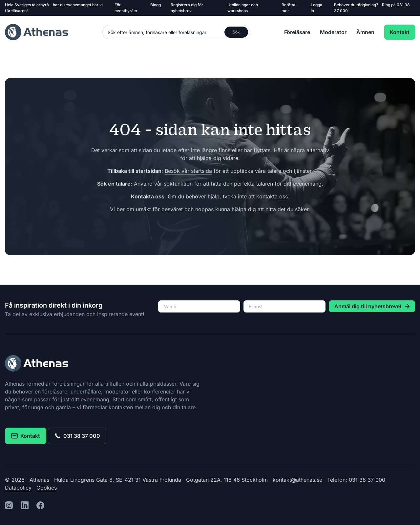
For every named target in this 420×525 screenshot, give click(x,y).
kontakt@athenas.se (297, 480)
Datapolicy (18, 488)
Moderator (333, 32)
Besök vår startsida (188, 171)
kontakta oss (272, 196)
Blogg (156, 5)
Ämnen (365, 32)
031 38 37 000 (77, 436)
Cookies (47, 488)
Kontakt (400, 32)
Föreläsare (297, 32)
